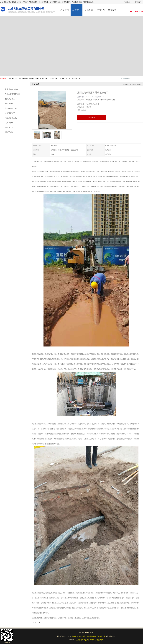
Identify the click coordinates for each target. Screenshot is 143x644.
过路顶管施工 (10, 113)
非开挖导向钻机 (109, 100)
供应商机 (77, 10)
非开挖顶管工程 (11, 108)
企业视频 (88, 10)
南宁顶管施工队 (11, 118)
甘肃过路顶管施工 (12, 89)
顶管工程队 (9, 132)
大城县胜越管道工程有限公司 (96, 636)
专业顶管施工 (10, 104)
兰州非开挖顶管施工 (13, 94)
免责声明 (87, 640)
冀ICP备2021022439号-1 (79, 636)
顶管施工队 (9, 127)
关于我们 (100, 10)
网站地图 (100, 640)
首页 (132, 84)
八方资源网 (80, 640)
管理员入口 (93, 640)
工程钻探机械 (98, 100)
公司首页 (65, 10)
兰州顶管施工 (10, 99)
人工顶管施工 (10, 123)
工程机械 (89, 100)
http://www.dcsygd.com (39, 623)
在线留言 (92, 118)
